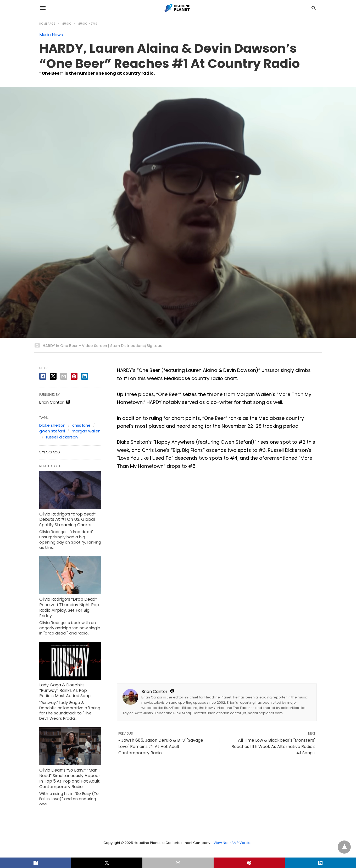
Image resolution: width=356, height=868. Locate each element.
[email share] (64, 376)
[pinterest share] (74, 376)
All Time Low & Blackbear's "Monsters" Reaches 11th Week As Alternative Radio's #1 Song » (273, 747)
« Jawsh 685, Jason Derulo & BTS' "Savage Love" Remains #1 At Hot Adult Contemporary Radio (161, 747)
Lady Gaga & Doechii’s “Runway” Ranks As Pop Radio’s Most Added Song (65, 690)
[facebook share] (43, 376)
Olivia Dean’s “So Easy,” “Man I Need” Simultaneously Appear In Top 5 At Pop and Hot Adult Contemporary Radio (70, 778)
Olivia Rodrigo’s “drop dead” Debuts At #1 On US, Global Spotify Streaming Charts (68, 520)
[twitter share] (53, 376)
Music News (87, 24)
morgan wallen (86, 431)
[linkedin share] (85, 376)
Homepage (47, 24)
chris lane (81, 425)
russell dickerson (62, 437)
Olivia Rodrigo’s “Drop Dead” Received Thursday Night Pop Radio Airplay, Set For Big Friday (69, 607)
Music (66, 24)
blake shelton (52, 425)
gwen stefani (52, 431)
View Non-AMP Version (233, 843)
